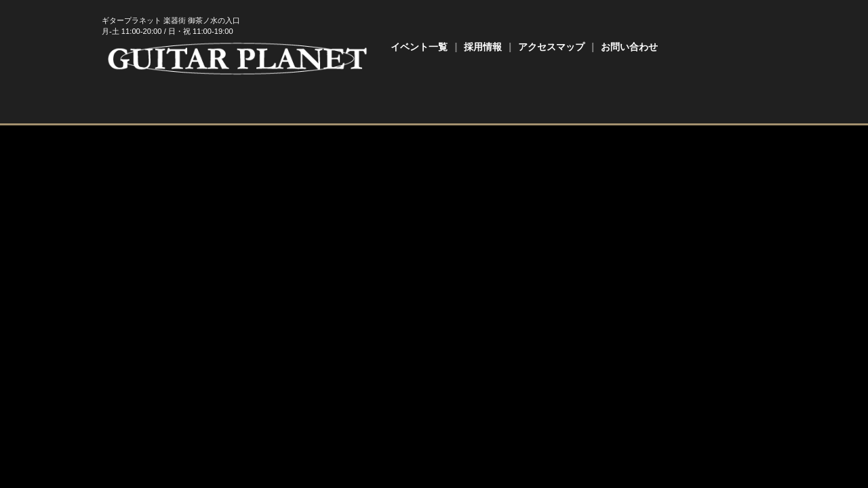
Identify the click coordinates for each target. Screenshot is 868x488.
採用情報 (483, 47)
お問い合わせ (629, 47)
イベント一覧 (419, 47)
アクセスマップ (551, 47)
